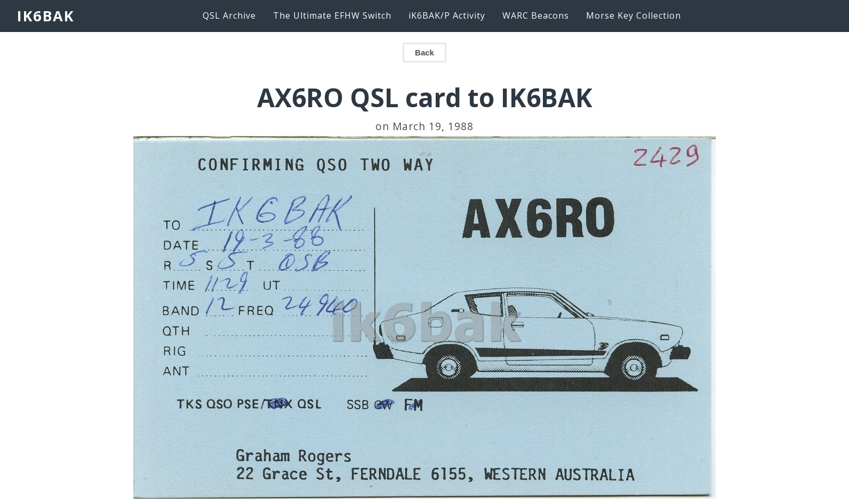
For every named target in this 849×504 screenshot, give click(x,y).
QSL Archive (229, 15)
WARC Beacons (536, 15)
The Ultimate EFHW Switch (332, 15)
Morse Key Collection (634, 15)
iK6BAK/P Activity (447, 15)
